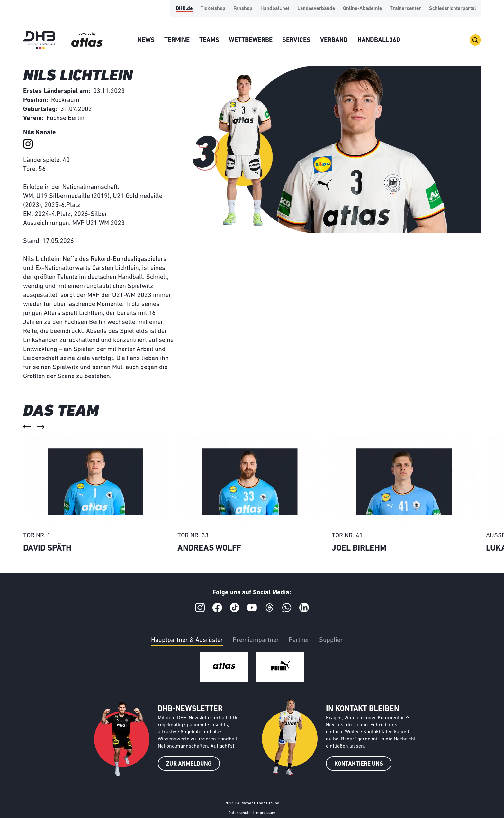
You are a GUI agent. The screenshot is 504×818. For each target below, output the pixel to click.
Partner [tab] (299, 640)
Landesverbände (316, 9)
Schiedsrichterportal (453, 9)
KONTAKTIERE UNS (359, 764)
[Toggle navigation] (475, 40)
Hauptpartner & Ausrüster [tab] (187, 640)
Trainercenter (405, 9)
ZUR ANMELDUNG (189, 764)
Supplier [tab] (331, 640)
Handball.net (275, 9)
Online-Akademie (362, 9)
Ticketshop (213, 9)
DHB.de (184, 9)
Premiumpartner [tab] (256, 640)
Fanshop (243, 9)
